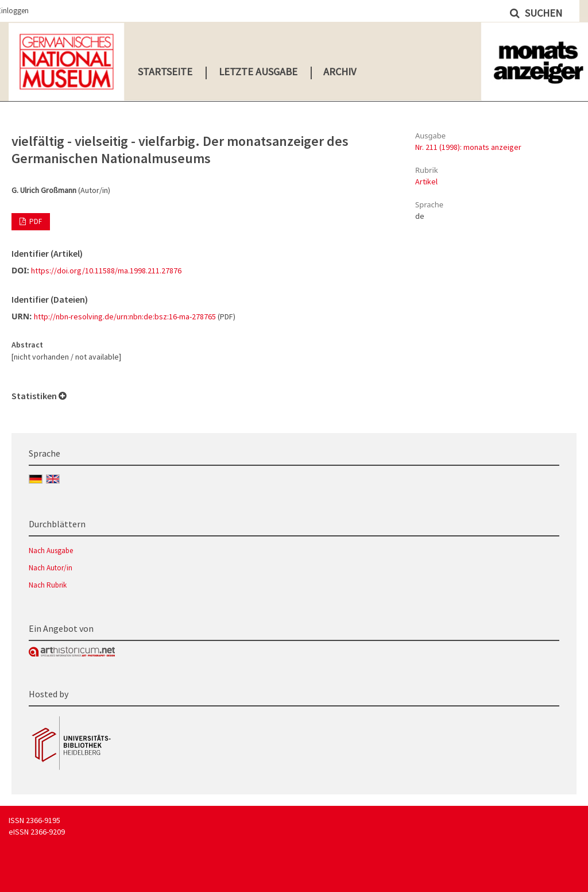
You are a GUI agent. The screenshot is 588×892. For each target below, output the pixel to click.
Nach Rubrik (48, 585)
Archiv (340, 72)
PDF (35, 221)
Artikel (426, 182)
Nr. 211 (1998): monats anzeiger (468, 147)
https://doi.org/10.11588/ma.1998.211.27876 (106, 271)
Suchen (542, 13)
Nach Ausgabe (51, 551)
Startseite (165, 72)
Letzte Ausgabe (258, 72)
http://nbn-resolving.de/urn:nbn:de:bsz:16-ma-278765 (125, 316)
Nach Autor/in (51, 568)
